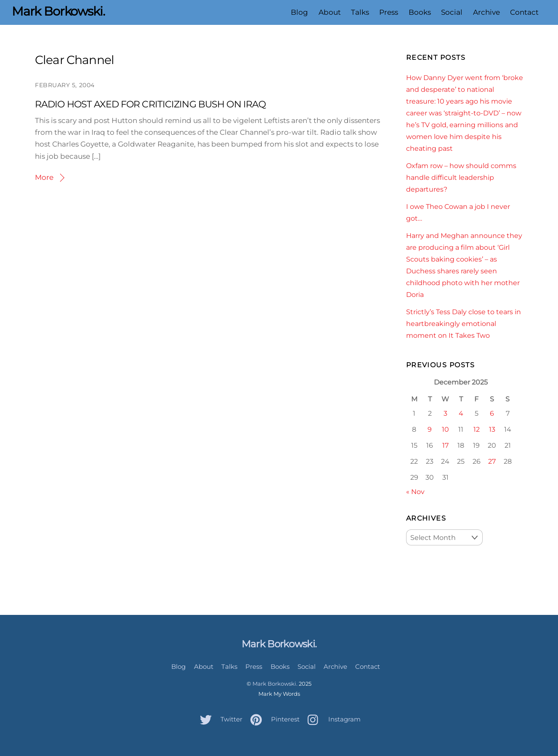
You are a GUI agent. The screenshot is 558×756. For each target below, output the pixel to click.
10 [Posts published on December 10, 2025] (445, 429)
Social (452, 12)
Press (389, 12)
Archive (486, 12)
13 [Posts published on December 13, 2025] (492, 429)
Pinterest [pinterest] (273, 719)
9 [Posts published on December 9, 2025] (430, 429)
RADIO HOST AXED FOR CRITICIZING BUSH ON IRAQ (150, 104)
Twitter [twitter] (219, 719)
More (44, 177)
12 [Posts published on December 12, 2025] (477, 429)
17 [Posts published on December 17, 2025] (445, 445)
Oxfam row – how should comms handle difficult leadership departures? (461, 177)
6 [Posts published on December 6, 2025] (492, 413)
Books (420, 12)
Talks (360, 12)
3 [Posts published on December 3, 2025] (445, 413)
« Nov (415, 492)
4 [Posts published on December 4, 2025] (461, 413)
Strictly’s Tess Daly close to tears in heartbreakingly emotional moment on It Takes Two (464, 323)
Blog (299, 12)
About (330, 12)
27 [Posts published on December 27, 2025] (492, 461)
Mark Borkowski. (275, 684)
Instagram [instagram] (332, 719)
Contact (524, 12)
